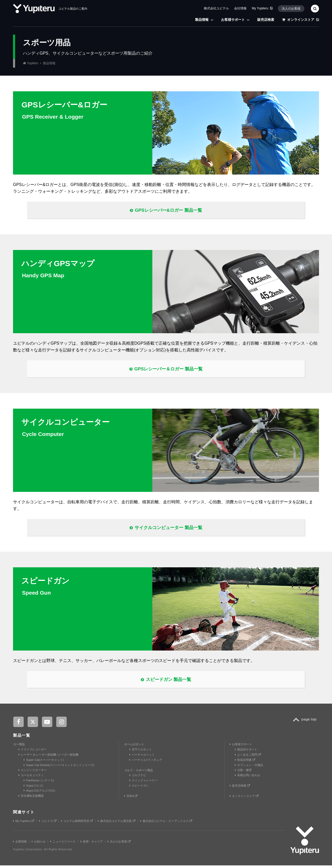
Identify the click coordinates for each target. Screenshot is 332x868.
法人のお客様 (291, 9)
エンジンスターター (33, 773)
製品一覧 (22, 738)
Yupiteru (33, 63)
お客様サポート (235, 20)
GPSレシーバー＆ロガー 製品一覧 (166, 370)
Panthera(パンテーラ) (39, 783)
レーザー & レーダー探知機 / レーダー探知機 (48, 757)
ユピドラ (48, 824)
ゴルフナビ (138, 778)
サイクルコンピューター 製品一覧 (166, 529)
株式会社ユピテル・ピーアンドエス (166, 824)
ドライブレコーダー (33, 752)
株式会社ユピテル (216, 8)
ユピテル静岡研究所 (77, 824)
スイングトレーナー (143, 783)
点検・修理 (243, 773)
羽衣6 (131, 799)
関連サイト (24, 815)
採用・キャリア (92, 844)
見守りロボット (141, 752)
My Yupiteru (262, 8)
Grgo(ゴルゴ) (33, 788)
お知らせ (39, 844)
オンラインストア (300, 20)
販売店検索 (266, 20)
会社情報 (240, 8)
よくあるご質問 (248, 757)
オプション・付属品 (249, 768)
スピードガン (139, 788)
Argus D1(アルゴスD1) (39, 793)
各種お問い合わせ (248, 778)
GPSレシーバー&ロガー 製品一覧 (166, 210)
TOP (306, 725)
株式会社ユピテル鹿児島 (117, 824)
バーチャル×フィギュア (146, 762)
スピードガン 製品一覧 (166, 682)
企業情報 (20, 844)
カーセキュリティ (31, 778)
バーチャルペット (142, 757)
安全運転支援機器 (31, 799)
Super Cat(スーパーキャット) (44, 762)
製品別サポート (246, 752)
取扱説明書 (245, 762)
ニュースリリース (63, 844)
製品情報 (204, 20)
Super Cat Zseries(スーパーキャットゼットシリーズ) (59, 768)
